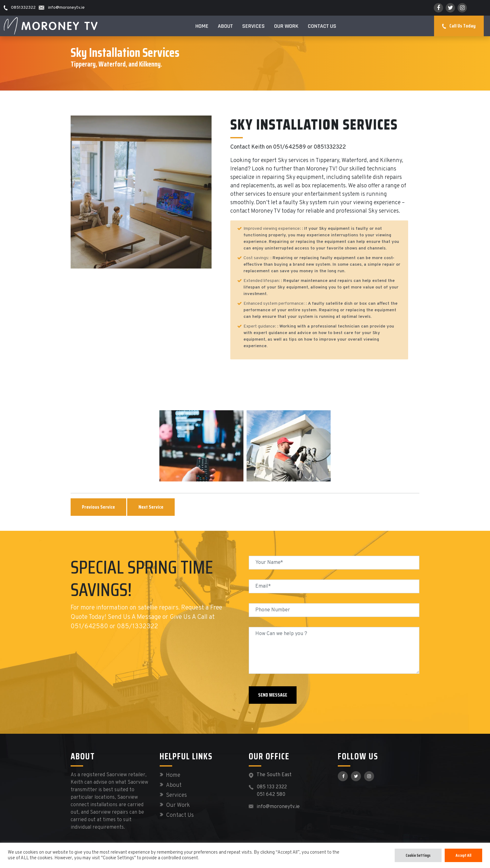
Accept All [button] (463, 855)
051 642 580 (271, 795)
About (225, 26)
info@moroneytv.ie (278, 807)
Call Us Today (459, 26)
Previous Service (98, 507)
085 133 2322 (272, 787)
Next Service (151, 507)
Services (253, 26)
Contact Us (322, 26)
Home (202, 26)
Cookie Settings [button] (418, 855)
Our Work (286, 26)
